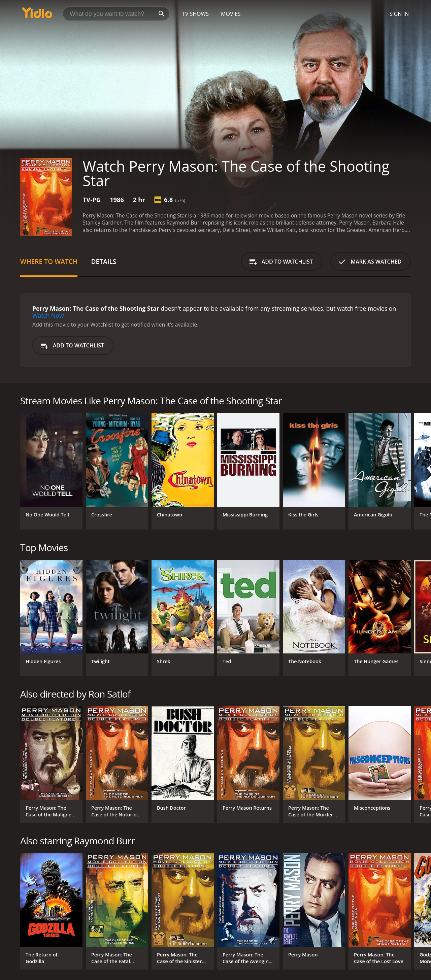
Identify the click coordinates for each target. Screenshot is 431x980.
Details (104, 261)
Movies (231, 14)
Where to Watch (49, 261)
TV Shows (195, 14)
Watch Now (48, 315)
